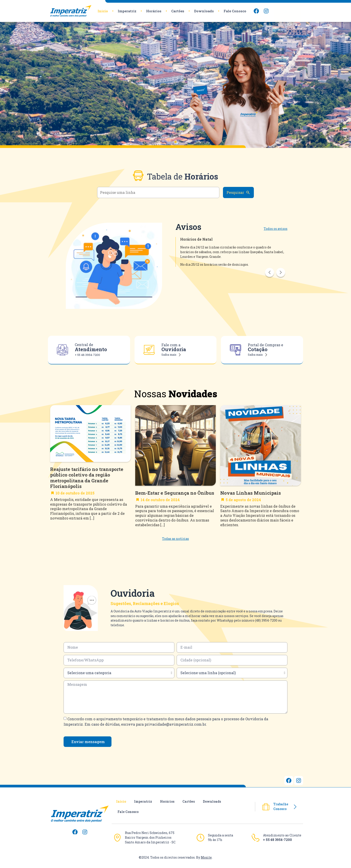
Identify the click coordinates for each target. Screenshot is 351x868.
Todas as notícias (175, 539)
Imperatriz (127, 11)
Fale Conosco (235, 11)
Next (281, 276)
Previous (270, 276)
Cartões (178, 11)
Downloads (204, 11)
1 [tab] (178, 144)
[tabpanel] (175, 85)
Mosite (206, 857)
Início (103, 11)
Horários (154, 11)
